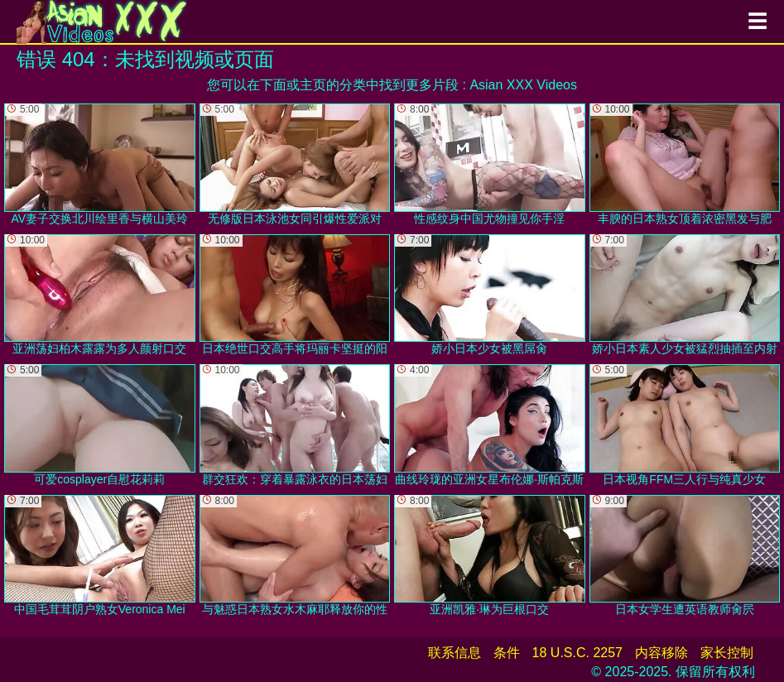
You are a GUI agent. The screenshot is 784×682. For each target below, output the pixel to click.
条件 (507, 653)
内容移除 (661, 653)
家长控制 (727, 653)
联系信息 (455, 653)
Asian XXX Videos (523, 85)
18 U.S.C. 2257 (577, 653)
